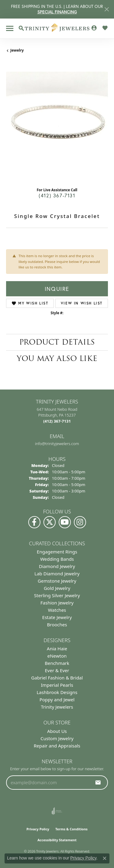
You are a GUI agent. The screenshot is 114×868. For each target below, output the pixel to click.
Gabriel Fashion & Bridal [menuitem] (57, 678)
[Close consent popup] (105, 858)
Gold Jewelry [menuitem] (57, 588)
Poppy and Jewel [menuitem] (57, 700)
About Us (57, 731)
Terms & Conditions (71, 829)
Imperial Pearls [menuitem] (57, 685)
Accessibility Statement (57, 840)
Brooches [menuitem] (57, 625)
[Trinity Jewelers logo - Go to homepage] (57, 29)
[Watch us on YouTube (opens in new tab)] (65, 522)
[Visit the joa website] (57, 811)
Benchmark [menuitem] (57, 663)
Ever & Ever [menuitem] (57, 670)
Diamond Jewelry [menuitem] (57, 566)
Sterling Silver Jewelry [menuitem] (57, 595)
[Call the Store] (57, 421)
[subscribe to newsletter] (98, 782)
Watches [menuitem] (57, 610)
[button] (21, 28)
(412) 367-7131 (57, 195)
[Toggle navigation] (10, 28)
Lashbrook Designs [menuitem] (57, 692)
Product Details (57, 342)
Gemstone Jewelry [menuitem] (57, 581)
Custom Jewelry (57, 738)
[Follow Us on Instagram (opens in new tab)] (80, 522)
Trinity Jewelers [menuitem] (57, 707)
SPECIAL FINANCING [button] (57, 12)
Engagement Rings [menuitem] (57, 552)
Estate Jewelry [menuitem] (57, 617)
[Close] (107, 9)
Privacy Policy (38, 829)
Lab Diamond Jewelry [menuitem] (57, 574)
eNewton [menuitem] (57, 656)
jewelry (17, 50)
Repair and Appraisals (57, 746)
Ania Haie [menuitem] (57, 648)
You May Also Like (57, 358)
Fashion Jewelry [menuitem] (57, 603)
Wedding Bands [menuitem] (57, 559)
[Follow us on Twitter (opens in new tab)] (50, 522)
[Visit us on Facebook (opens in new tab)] (34, 522)
